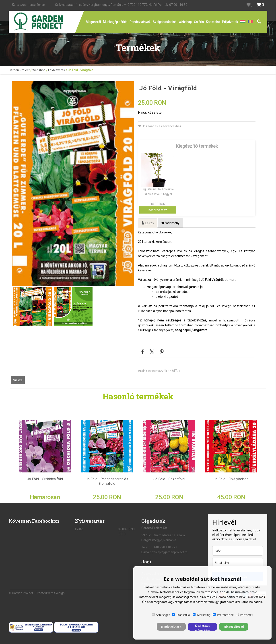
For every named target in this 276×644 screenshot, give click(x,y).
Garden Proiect (19, 70)
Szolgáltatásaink (165, 22)
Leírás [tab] (148, 223)
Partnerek (245, 615)
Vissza (18, 380)
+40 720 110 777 (136, 5)
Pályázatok (230, 22)
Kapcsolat (213, 22)
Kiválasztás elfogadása (203, 627)
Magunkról (93, 22)
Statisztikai (181, 615)
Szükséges (161, 615)
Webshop (185, 22)
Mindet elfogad (234, 627)
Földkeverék (57, 70)
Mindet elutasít (171, 627)
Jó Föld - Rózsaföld (169, 479)
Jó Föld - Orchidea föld (45, 479)
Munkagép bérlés (115, 22)
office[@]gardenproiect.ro (170, 552)
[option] (73, 184)
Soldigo (59, 593)
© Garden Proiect (21, 593)
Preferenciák (223, 615)
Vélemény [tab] (170, 223)
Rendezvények (140, 22)
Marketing (202, 615)
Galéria (199, 22)
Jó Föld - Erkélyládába (231, 479)
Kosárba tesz (158, 210)
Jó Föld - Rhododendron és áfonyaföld (107, 481)
